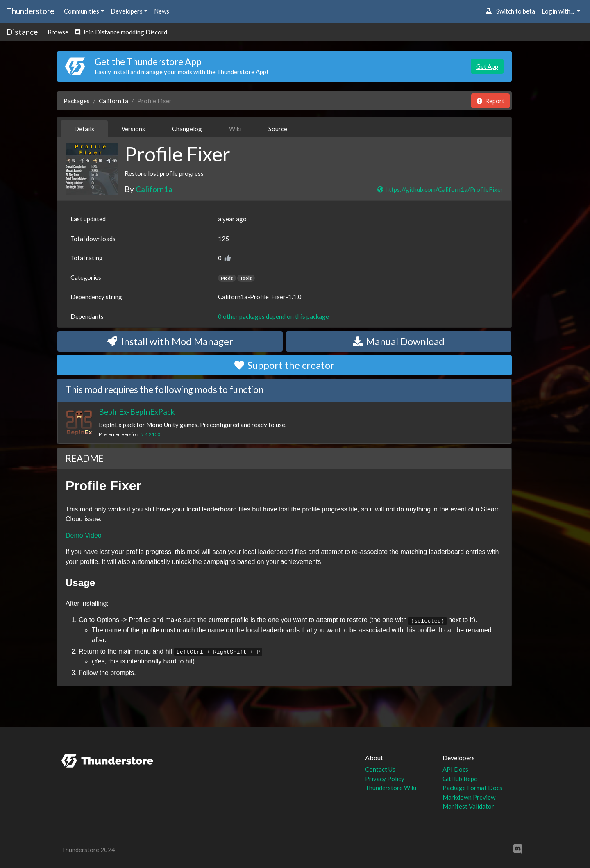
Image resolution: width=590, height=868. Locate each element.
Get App (487, 66)
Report (490, 101)
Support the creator (284, 365)
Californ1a (113, 101)
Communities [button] (82, 11)
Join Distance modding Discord (121, 32)
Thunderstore (30, 11)
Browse (58, 32)
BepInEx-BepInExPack (137, 412)
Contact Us (380, 769)
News (162, 11)
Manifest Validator (468, 806)
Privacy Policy (385, 779)
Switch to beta (510, 11)
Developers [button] (127, 11)
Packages (77, 101)
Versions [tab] (133, 129)
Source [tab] (278, 129)
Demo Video (84, 535)
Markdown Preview (469, 797)
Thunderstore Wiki (391, 788)
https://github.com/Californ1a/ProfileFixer (440, 189)
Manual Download (399, 341)
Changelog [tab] (187, 129)
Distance (22, 32)
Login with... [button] (558, 11)
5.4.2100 (150, 434)
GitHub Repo (460, 779)
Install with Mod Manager (170, 341)
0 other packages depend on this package (273, 316)
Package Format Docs (472, 788)
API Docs (455, 769)
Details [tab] (84, 129)
